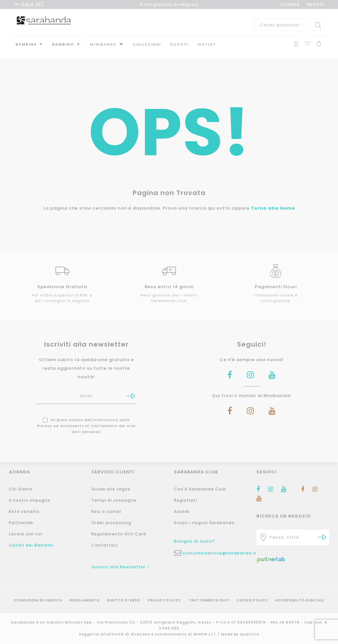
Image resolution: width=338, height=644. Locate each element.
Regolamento (85, 600)
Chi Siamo (21, 489)
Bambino (63, 44)
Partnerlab (21, 523)
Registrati (186, 500)
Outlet (207, 44)
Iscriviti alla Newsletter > (120, 567)
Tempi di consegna (114, 500)
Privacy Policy (165, 600)
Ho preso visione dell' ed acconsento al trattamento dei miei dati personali (86, 419)
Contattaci (105, 545)
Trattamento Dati (209, 600)
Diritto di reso (124, 600)
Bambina (26, 44)
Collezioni (147, 44)
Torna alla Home (273, 202)
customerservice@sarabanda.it (215, 553)
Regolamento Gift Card (119, 534)
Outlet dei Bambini (31, 545)
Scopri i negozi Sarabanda (204, 523)
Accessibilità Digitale (300, 600)
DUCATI (179, 44)
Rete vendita (24, 511)
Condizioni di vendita (38, 600)
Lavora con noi (26, 534)
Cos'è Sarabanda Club (200, 489)
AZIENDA (290, 4)
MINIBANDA (103, 44)
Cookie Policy (252, 600)
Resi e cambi (106, 511)
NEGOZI (316, 4)
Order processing (111, 523)
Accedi (182, 511)
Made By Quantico (240, 634)
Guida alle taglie (111, 489)
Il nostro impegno (30, 500)
